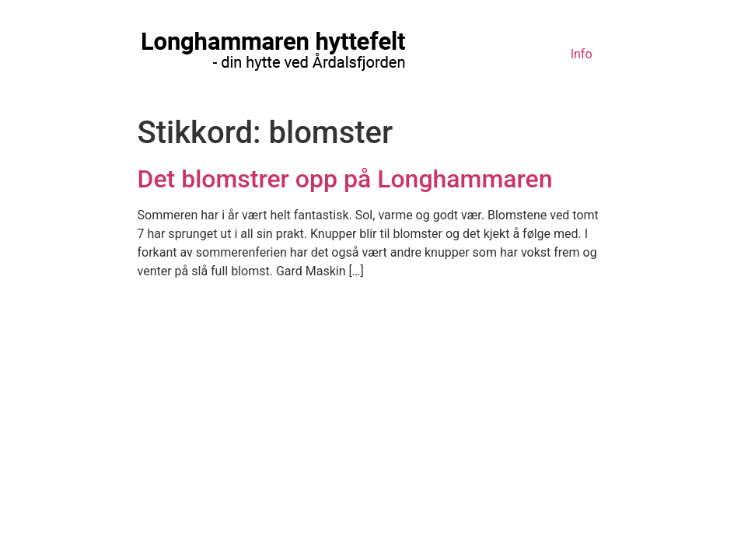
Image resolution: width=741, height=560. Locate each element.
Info (582, 54)
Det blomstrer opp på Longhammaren (345, 179)
